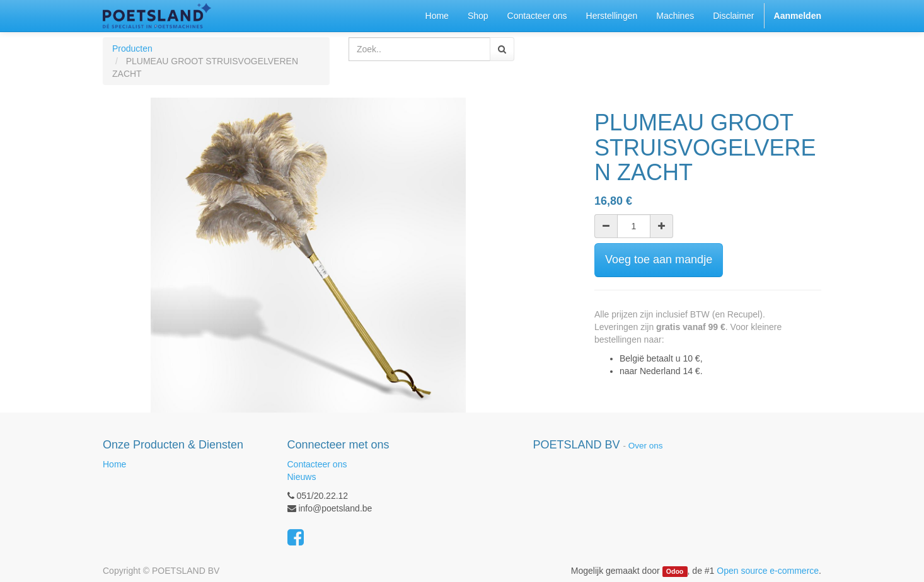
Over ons (646, 446)
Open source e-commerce (768, 571)
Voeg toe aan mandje (659, 260)
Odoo (675, 571)
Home (114, 464)
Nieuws (302, 477)
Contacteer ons (317, 464)
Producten (132, 48)
